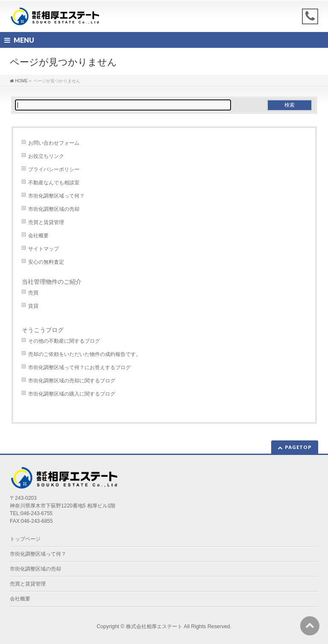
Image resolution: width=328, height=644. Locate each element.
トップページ (25, 539)
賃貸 (33, 306)
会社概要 (38, 236)
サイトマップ (44, 249)
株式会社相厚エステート (154, 627)
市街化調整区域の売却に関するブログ (72, 381)
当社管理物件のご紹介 (52, 282)
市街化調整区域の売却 (54, 209)
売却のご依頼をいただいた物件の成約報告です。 (85, 354)
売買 (33, 293)
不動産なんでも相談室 (54, 183)
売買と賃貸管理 (46, 222)
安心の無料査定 (46, 262)
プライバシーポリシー (54, 169)
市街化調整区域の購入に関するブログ (72, 394)
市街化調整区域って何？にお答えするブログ (79, 367)
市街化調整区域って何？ (56, 196)
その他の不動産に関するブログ (64, 341)
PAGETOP (298, 447)
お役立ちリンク (46, 156)
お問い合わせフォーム (54, 143)
